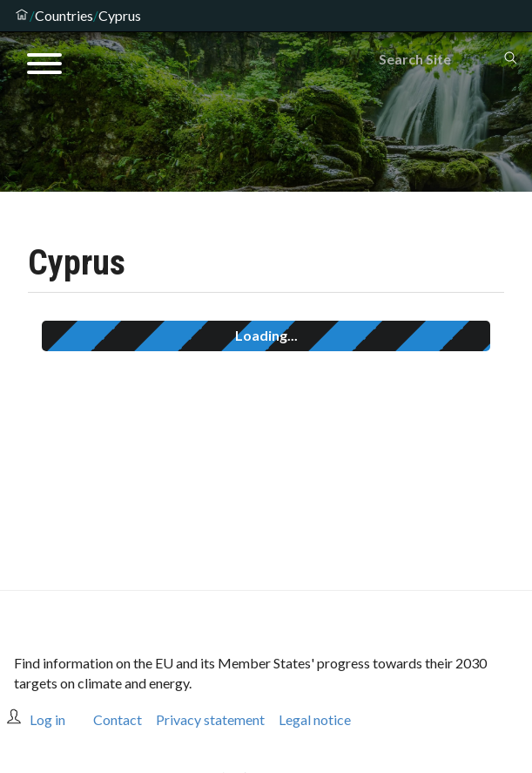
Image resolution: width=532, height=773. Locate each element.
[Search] (441, 59)
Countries (64, 16)
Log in (47, 719)
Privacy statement (210, 719)
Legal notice (315, 719)
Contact (118, 719)
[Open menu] (44, 66)
